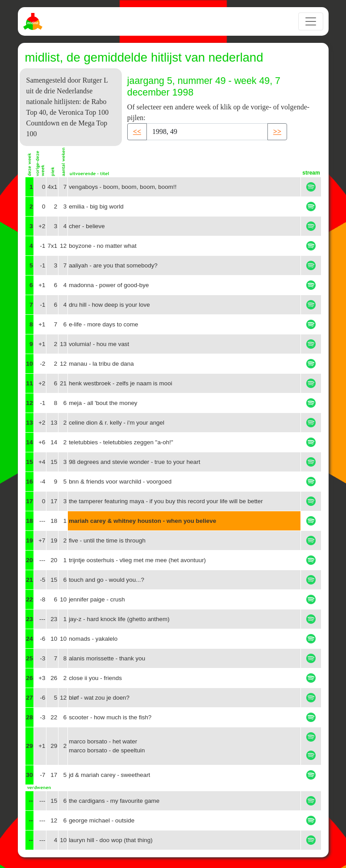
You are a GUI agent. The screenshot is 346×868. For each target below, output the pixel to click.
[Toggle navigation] (311, 21)
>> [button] (277, 131)
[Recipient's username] (207, 132)
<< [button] (137, 131)
